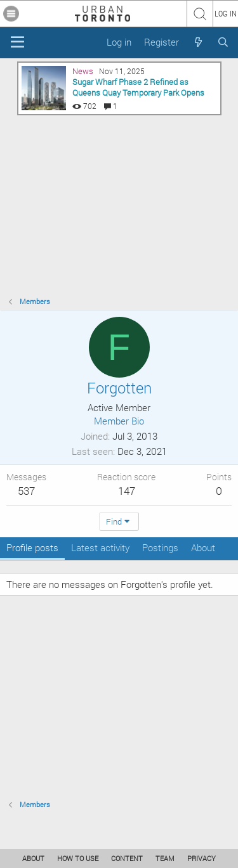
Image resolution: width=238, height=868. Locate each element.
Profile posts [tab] (32, 547)
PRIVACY (202, 858)
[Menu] (17, 42)
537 (26, 491)
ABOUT (33, 858)
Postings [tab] (160, 547)
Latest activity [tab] (100, 547)
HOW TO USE (78, 858)
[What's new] (198, 42)
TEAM (165, 858)
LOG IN (226, 13)
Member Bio (119, 421)
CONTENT (127, 858)
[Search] (223, 42)
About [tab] (203, 547)
